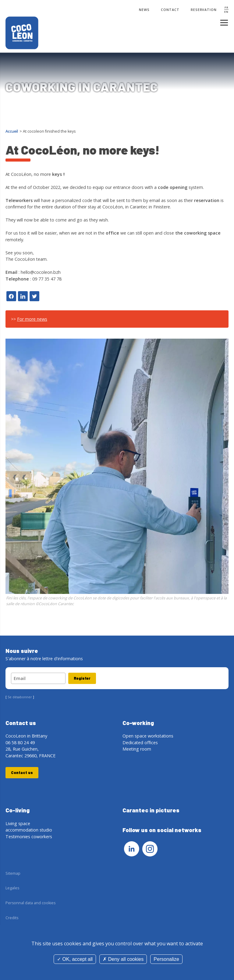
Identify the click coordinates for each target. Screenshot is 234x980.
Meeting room (137, 749)
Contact (170, 10)
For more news (32, 319)
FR (227, 7)
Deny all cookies (123, 959)
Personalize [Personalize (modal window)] (166, 959)
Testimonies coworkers (29, 837)
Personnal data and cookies (30, 903)
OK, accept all (75, 959)
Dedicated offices (140, 743)
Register (82, 678)
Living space (18, 823)
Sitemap (13, 873)
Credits (12, 918)
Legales (12, 888)
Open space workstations (148, 736)
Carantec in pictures (151, 810)
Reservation (204, 10)
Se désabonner (20, 697)
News (144, 10)
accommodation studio (29, 830)
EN (226, 12)
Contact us (22, 772)
